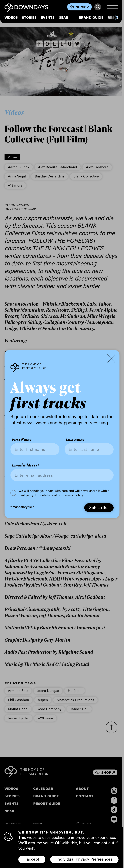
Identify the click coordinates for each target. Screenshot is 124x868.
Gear (64, 18)
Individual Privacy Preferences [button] (84, 859)
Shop (82, 7)
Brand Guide (91, 18)
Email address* (26, 465)
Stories (29, 18)
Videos (11, 18)
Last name (75, 439)
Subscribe (99, 507)
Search (98, 7)
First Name (22, 439)
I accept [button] (32, 859)
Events (48, 18)
